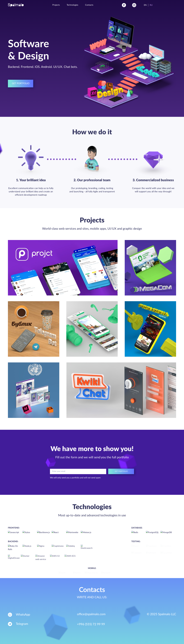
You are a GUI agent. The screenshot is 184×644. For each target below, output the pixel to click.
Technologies (72, 5)
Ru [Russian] (151, 5)
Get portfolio (21, 83)
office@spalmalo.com (91, 614)
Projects (56, 5)
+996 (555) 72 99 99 (91, 624)
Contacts (89, 5)
